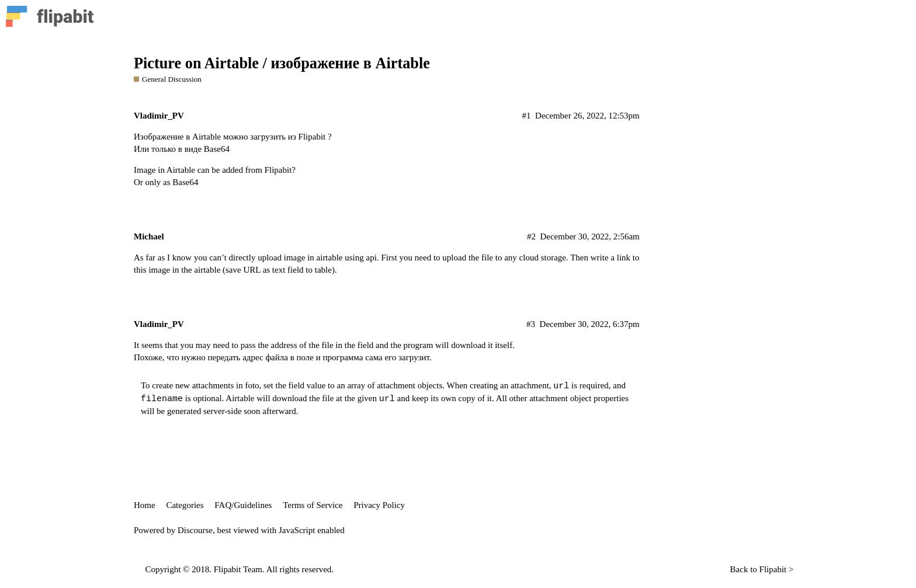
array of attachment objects (395, 385)
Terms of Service (313, 505)
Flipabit (773, 569)
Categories (185, 505)
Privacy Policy (379, 505)
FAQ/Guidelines (243, 505)
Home (145, 505)
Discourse (195, 530)
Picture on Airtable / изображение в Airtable (282, 63)
